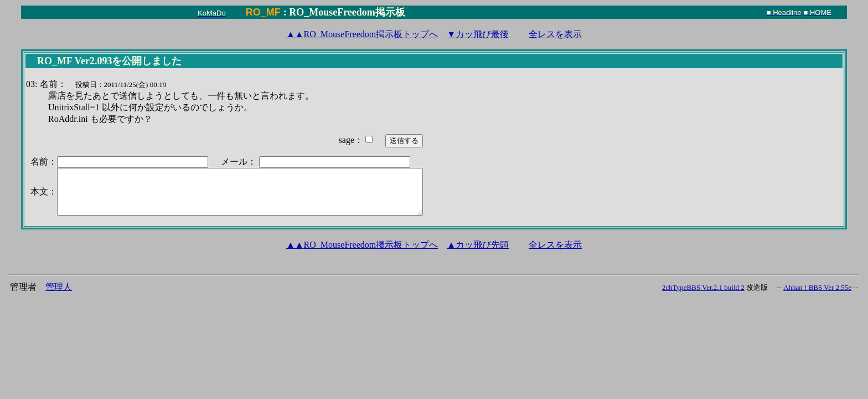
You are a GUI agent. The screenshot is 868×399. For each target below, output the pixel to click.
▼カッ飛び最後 (478, 34)
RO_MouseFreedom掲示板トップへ (362, 34)
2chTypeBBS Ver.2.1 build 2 (703, 287)
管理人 (59, 287)
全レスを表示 (555, 34)
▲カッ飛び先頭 (478, 245)
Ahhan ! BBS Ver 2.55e (817, 287)
